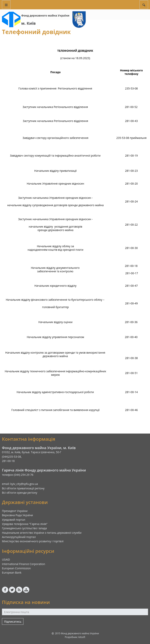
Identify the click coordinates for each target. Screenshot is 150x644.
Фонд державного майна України (45, 15)
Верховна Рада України (17, 515)
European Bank (12, 573)
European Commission (16, 568)
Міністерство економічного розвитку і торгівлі (33, 541)
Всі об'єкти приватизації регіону (23, 488)
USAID (6, 559)
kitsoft (82, 637)
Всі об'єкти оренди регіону (20, 493)
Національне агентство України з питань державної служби (42, 533)
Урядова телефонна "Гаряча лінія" (25, 524)
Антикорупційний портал (19, 537)
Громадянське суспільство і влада (24, 528)
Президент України (15, 511)
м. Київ (29, 23)
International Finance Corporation (24, 564)
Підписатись (13, 622)
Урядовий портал (14, 520)
